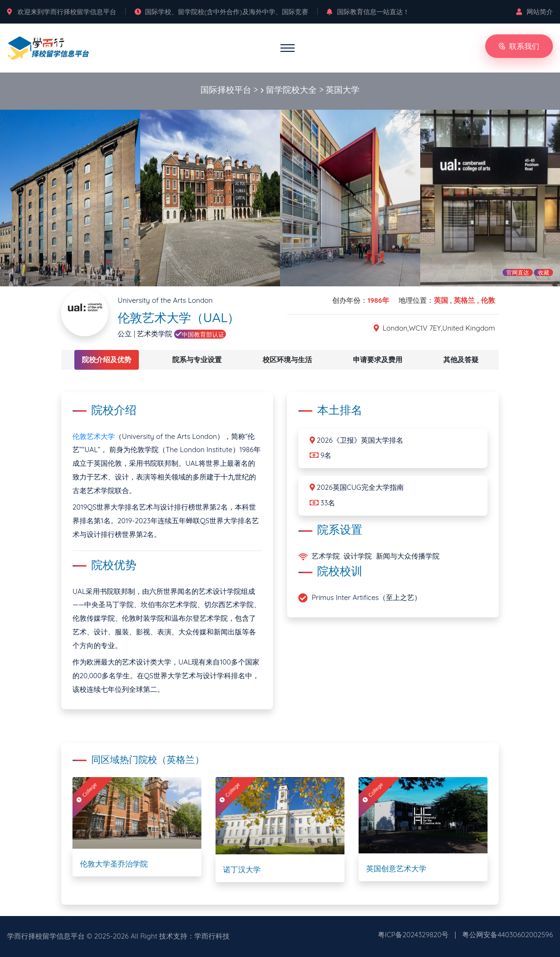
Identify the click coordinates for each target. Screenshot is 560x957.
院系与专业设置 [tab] (197, 360)
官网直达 (518, 272)
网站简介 (535, 12)
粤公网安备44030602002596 (508, 935)
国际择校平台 (226, 90)
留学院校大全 (291, 90)
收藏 (544, 272)
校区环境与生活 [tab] (287, 360)
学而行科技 (212, 936)
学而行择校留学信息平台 (46, 936)
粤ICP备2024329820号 (413, 935)
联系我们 (519, 46)
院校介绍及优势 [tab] (107, 360)
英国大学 (343, 90)
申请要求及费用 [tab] (378, 360)
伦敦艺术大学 (94, 436)
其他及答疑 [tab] (461, 360)
